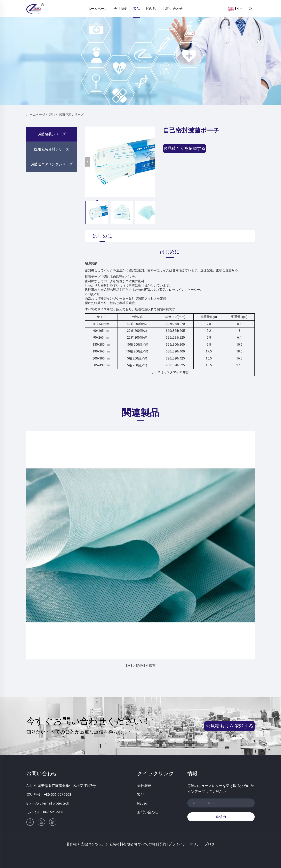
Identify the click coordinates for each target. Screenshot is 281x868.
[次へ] (152, 162)
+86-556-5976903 (58, 794)
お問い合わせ (173, 9)
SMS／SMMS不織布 (141, 665)
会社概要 (120, 9)
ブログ (210, 844)
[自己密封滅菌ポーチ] (120, 162)
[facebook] (30, 822)
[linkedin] (53, 822)
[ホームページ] (35, 8)
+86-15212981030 (55, 812)
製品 (137, 9)
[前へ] (88, 162)
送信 (221, 817)
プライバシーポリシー (186, 844)
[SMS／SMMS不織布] (140, 545)
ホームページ (98, 9)
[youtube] (41, 822)
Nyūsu (151, 9)
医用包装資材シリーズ (52, 149)
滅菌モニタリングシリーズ (52, 164)
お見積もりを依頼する (184, 148)
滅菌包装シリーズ (71, 115)
